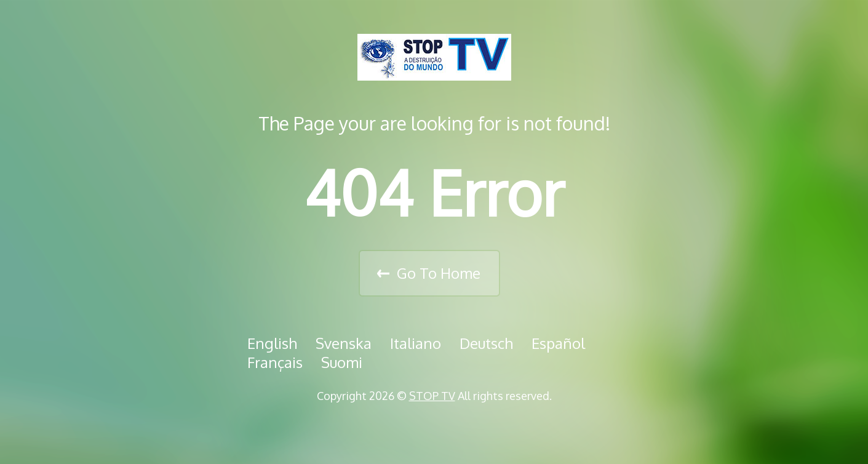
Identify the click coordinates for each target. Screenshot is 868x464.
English (272, 343)
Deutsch (486, 343)
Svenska (344, 343)
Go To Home (439, 273)
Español (558, 343)
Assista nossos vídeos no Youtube (467, 427)
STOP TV (432, 396)
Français (275, 362)
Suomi (342, 362)
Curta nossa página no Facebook (410, 427)
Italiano (416, 343)
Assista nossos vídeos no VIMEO (439, 427)
